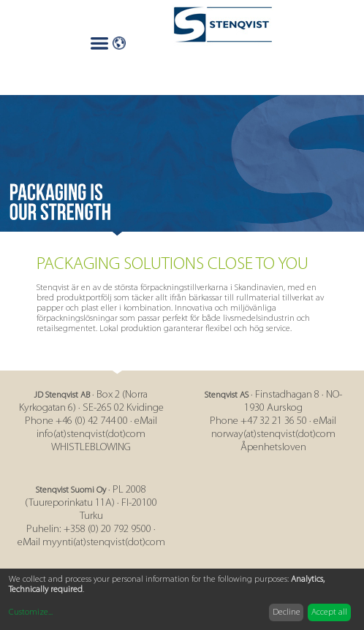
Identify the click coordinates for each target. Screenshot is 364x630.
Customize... (31, 612)
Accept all (329, 612)
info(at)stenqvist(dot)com (91, 434)
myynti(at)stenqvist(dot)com (104, 543)
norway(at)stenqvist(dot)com (273, 434)
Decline (287, 612)
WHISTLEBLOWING (91, 448)
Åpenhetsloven (273, 448)
